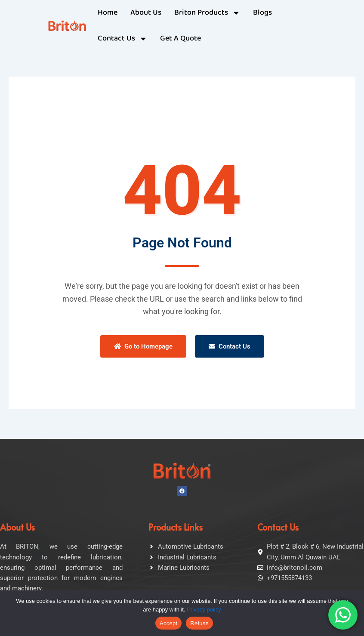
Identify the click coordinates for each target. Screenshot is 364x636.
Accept (168, 623)
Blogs (262, 13)
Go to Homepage (143, 346)
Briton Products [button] (207, 13)
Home (108, 13)
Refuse (199, 623)
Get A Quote (180, 39)
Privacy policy (204, 610)
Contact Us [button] (122, 39)
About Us (146, 13)
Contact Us (230, 346)
